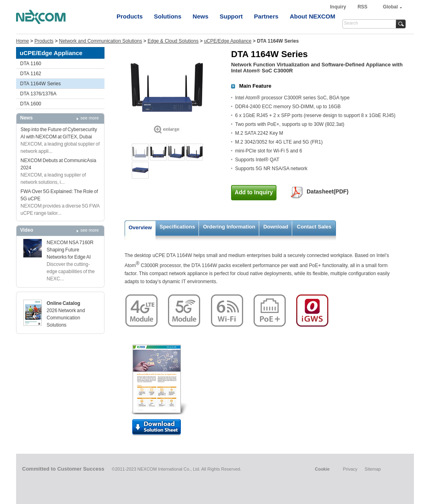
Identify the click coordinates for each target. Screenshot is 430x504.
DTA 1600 (31, 104)
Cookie (322, 469)
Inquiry (339, 7)
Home (23, 41)
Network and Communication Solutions (101, 41)
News (200, 16)
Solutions (168, 16)
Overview (140, 227)
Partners (266, 16)
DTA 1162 (31, 74)
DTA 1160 (31, 64)
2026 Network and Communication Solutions (66, 318)
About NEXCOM (312, 16)
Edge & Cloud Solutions (173, 41)
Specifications (177, 227)
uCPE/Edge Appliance (228, 41)
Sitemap (373, 469)
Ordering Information (229, 227)
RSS (363, 7)
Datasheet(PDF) (328, 191)
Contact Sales (314, 227)
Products (130, 16)
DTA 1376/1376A (38, 94)
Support (231, 16)
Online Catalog (63, 303)
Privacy (350, 469)
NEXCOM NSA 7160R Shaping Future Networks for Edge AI (70, 250)
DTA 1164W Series (40, 84)
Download (276, 227)
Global (390, 7)
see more (90, 118)
